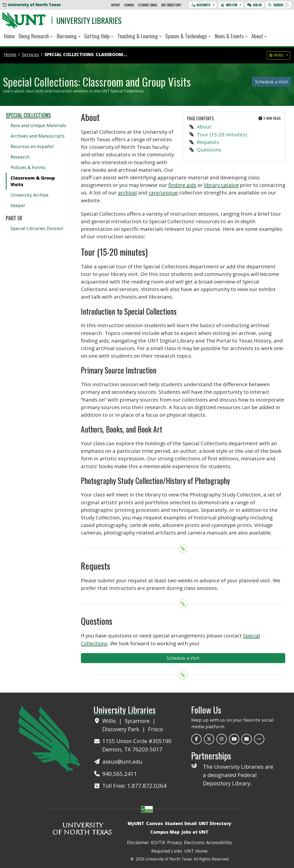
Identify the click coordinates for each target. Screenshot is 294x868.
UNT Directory (171, 5)
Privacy (175, 842)
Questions (209, 150)
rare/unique (163, 192)
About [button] (259, 36)
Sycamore (138, 721)
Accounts (201, 5)
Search (278, 5)
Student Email (148, 5)
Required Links (167, 851)
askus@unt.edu (122, 762)
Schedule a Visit (271, 82)
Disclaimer (138, 842)
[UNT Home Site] (49, 738)
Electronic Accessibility (208, 842)
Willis (110, 721)
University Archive (29, 195)
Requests (208, 142)
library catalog (221, 185)
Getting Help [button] (99, 36)
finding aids (182, 185)
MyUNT (116, 5)
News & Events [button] (231, 36)
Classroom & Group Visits (33, 181)
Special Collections (28, 115)
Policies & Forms (28, 167)
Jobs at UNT (195, 832)
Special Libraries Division (37, 228)
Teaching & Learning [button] (140, 36)
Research (20, 157)
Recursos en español (32, 146)
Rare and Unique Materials (38, 125)
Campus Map (165, 832)
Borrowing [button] (69, 36)
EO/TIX (158, 842)
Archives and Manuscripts (38, 136)
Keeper (18, 205)
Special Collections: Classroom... (86, 54)
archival (127, 192)
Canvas (129, 5)
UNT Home (196, 851)
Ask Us (255, 5)
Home (9, 36)
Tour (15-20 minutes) (222, 134)
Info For (229, 5)
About (204, 127)
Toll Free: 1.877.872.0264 (134, 786)
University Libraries (89, 20)
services (30, 54)
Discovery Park (122, 729)
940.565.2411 (120, 774)
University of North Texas (32, 5)
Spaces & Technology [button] (188, 36)
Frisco (156, 729)
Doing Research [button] (36, 36)
